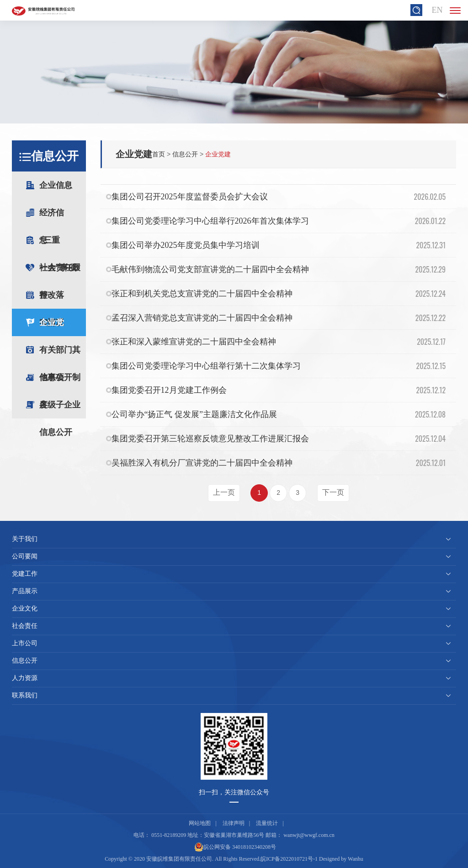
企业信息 (63, 190)
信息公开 (185, 154)
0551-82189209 (169, 835)
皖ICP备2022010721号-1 (289, 859)
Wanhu (356, 859)
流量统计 (267, 823)
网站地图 (200, 823)
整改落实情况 (63, 300)
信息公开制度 (60, 382)
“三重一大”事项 (63, 245)
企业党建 (52, 327)
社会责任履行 (60, 272)
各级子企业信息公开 (60, 409)
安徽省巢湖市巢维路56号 (234, 835)
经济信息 (63, 217)
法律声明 (234, 823)
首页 (159, 154)
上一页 (224, 492)
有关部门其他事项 (60, 354)
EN (437, 10)
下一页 (333, 492)
